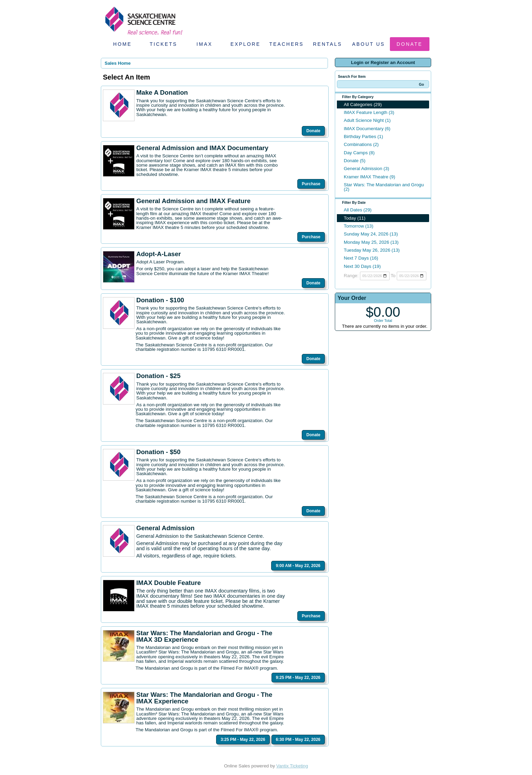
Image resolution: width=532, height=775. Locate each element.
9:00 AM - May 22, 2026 (298, 566)
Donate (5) (355, 161)
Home (123, 44)
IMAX (204, 44)
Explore (246, 44)
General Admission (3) (366, 169)
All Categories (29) (363, 104)
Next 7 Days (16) (361, 258)
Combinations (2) (361, 144)
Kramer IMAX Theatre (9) (369, 177)
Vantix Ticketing (292, 766)
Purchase (311, 184)
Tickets (163, 44)
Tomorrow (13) (359, 226)
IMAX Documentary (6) (367, 129)
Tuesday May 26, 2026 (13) (372, 250)
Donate (410, 44)
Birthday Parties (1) (363, 137)
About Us (368, 44)
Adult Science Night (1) (367, 120)
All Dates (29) (358, 210)
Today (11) (355, 218)
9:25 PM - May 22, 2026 (298, 678)
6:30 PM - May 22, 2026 (298, 740)
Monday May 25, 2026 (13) (371, 242)
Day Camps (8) (359, 153)
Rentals (328, 44)
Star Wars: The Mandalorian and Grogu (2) (384, 187)
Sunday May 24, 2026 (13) (371, 234)
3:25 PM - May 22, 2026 (243, 740)
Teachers (286, 44)
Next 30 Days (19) (362, 266)
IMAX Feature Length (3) (369, 112)
